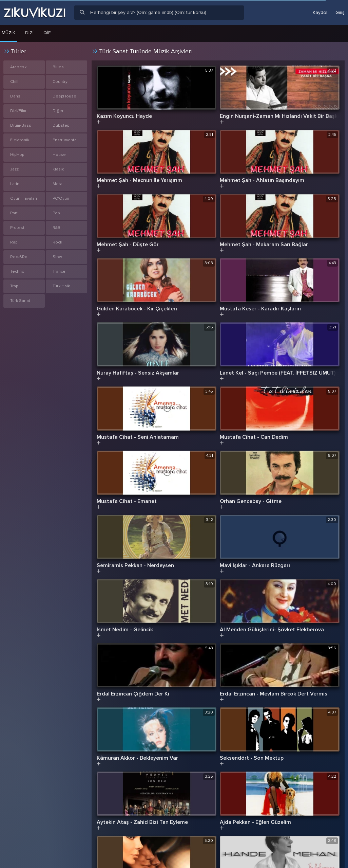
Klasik (58, 169)
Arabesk (18, 67)
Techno (17, 272)
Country (60, 82)
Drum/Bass (21, 125)
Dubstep (61, 125)
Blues (58, 67)
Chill (14, 82)
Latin (15, 184)
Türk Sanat (20, 301)
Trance (59, 272)
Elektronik (20, 140)
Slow (57, 257)
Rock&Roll (20, 257)
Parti (14, 213)
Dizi (29, 33)
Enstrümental (65, 140)
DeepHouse (64, 96)
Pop (56, 213)
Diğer (58, 111)
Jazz (14, 169)
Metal (58, 184)
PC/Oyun (61, 198)
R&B (56, 228)
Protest (17, 228)
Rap (14, 242)
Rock (57, 242)
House (59, 155)
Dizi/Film (18, 111)
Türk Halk (61, 286)
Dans (15, 96)
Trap (14, 286)
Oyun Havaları (24, 198)
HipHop (17, 155)
